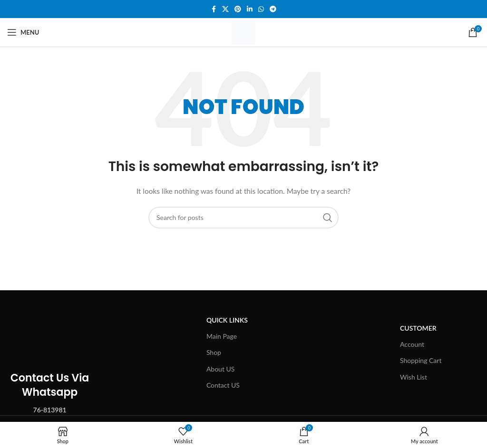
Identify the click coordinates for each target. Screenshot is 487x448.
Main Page (222, 336)
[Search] (243, 218)
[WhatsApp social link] (261, 9)
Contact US (223, 385)
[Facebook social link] (214, 9)
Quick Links (227, 320)
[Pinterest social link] (238, 9)
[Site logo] (243, 32)
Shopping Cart (421, 360)
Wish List (414, 377)
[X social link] (225, 9)
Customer (418, 328)
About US (221, 369)
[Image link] (50, 325)
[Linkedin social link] (250, 9)
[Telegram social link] (273, 9)
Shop (214, 352)
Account (412, 344)
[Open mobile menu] (23, 32)
